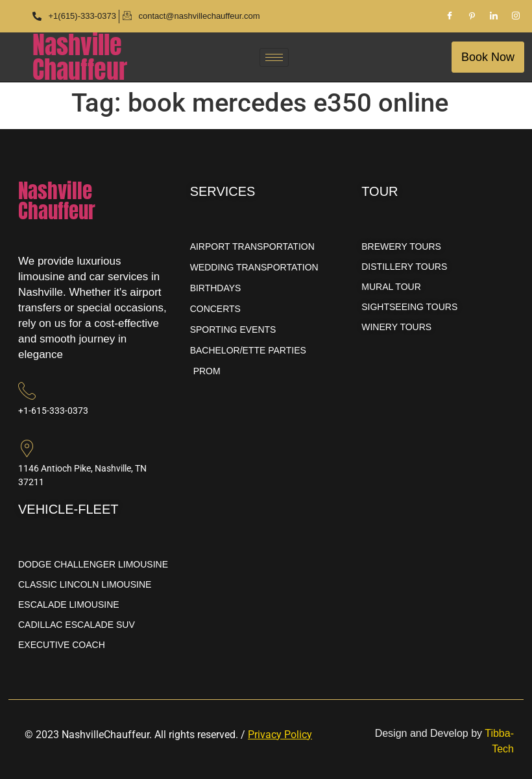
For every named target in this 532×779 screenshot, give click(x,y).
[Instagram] (516, 16)
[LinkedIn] (494, 16)
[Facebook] (450, 16)
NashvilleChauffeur (80, 57)
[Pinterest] (472, 16)
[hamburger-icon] (274, 57)
